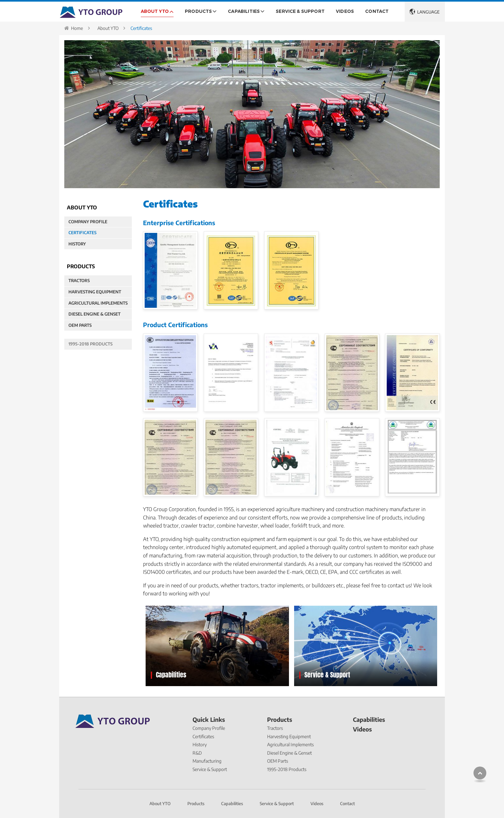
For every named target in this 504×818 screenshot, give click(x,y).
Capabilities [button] (244, 11)
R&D (197, 753)
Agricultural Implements (98, 303)
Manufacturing (207, 761)
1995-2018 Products (90, 344)
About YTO (108, 28)
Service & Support (300, 11)
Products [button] (198, 11)
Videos (345, 11)
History (77, 244)
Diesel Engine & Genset (94, 314)
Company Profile (88, 222)
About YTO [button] (155, 11)
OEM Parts (80, 325)
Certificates (82, 233)
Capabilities (171, 675)
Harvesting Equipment (95, 292)
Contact (377, 11)
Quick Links (209, 720)
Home (77, 28)
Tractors (79, 280)
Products (280, 720)
